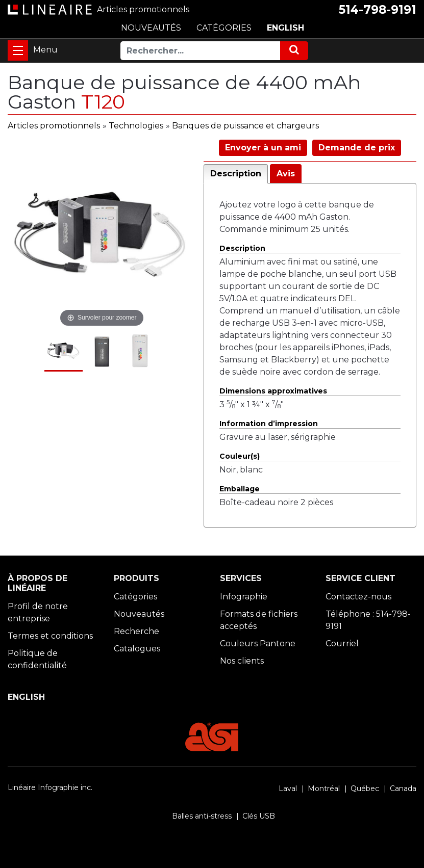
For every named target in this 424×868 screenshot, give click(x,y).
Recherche (136, 631)
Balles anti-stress (202, 816)
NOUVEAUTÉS (151, 28)
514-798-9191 (378, 10)
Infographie (244, 597)
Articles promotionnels (54, 126)
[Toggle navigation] (18, 50)
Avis (286, 174)
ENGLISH (285, 28)
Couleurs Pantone (258, 643)
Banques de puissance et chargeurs (245, 126)
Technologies (136, 126)
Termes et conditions (50, 636)
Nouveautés (139, 614)
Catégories (135, 597)
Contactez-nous (358, 597)
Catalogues (137, 649)
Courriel (342, 643)
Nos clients (242, 661)
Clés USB (259, 816)
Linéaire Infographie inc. (50, 787)
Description (236, 174)
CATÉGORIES (224, 28)
